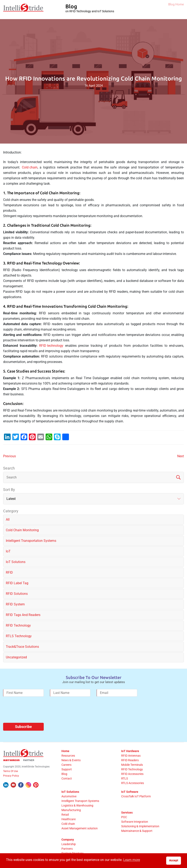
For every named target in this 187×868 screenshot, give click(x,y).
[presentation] (35, 711)
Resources (68, 756)
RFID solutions (17, 594)
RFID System (15, 604)
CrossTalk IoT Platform (136, 796)
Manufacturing (71, 810)
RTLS (125, 778)
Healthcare (69, 819)
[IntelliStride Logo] (23, 10)
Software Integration (135, 822)
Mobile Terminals (132, 765)
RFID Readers (130, 760)
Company (68, 840)
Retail (65, 815)
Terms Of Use (11, 771)
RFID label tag (17, 583)
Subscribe (23, 727)
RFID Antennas (131, 756)
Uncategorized (16, 657)
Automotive (69, 796)
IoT (8, 551)
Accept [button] (174, 860)
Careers (66, 765)
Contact (67, 778)
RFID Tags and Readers (23, 615)
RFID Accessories (132, 774)
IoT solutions (16, 562)
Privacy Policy (11, 776)
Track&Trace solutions (22, 647)
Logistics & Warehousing (77, 805)
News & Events (71, 760)
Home (65, 751)
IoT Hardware (130, 751)
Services (127, 813)
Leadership (69, 844)
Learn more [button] (132, 860)
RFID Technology (18, 625)
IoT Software (130, 792)
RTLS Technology (19, 636)
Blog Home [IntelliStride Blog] (172, 10)
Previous (9, 456)
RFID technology (51, 346)
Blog (64, 774)
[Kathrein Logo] (19, 760)
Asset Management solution (80, 828)
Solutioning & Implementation (140, 826)
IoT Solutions (70, 792)
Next (181, 456)
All (8, 519)
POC (124, 817)
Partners (67, 849)
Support (67, 769)
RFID (9, 572)
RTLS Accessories (133, 783)
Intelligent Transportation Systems (31, 541)
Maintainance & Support (137, 831)
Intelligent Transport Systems (80, 801)
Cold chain (30, 167)
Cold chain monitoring (22, 530)
